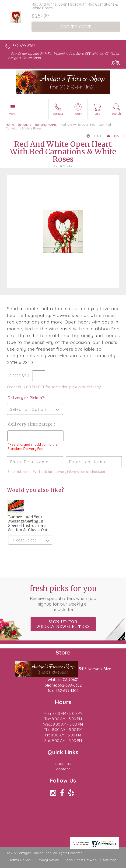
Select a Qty (18, 375)
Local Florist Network (81, 860)
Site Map (110, 860)
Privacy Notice (48, 860)
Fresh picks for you (63, 598)
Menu (13, 114)
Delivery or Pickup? (26, 398)
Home (10, 125)
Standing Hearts (45, 125)
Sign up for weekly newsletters (63, 624)
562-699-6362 (24, 46)
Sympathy (24, 125)
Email (114, 136)
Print (94, 136)
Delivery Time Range (30, 424)
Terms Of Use (20, 860)
